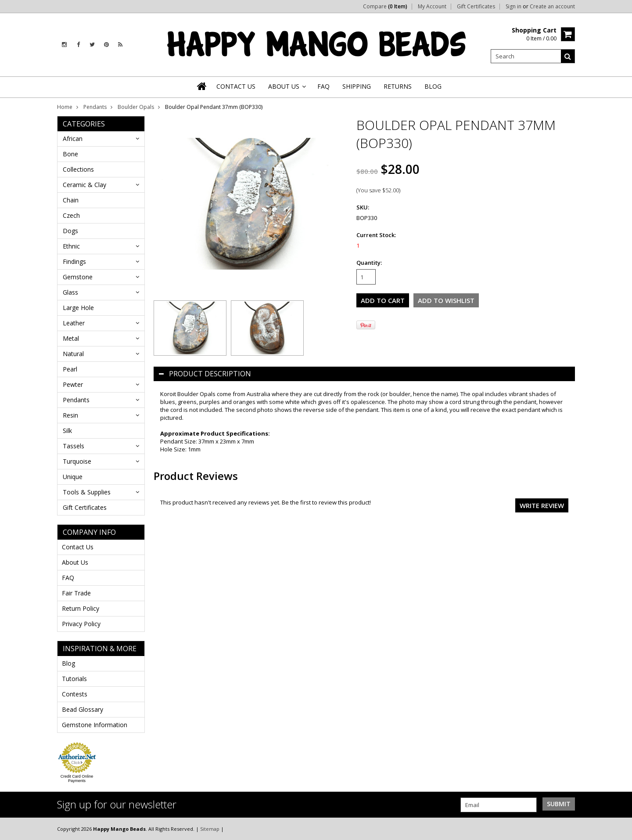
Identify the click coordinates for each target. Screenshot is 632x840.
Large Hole (78, 308)
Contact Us (78, 547)
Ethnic (71, 246)
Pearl (70, 369)
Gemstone (78, 277)
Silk (67, 431)
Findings (74, 261)
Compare (385, 7)
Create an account (552, 7)
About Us (75, 562)
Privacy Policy (81, 624)
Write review (542, 505)
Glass (70, 292)
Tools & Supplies (87, 492)
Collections (78, 169)
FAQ (68, 578)
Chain (71, 200)
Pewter (73, 384)
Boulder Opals (136, 107)
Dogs (70, 231)
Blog (68, 663)
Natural (73, 354)
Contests (75, 694)
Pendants (95, 107)
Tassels (74, 446)
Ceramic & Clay (84, 185)
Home (65, 107)
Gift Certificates (476, 7)
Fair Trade (76, 593)
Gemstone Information (95, 725)
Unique (73, 477)
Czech (71, 215)
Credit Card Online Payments (77, 779)
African (73, 139)
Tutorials (74, 679)
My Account (432, 7)
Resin (70, 415)
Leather (74, 323)
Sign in (513, 7)
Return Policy (81, 608)
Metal (71, 338)
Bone (70, 154)
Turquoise (77, 461)
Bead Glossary (83, 709)
